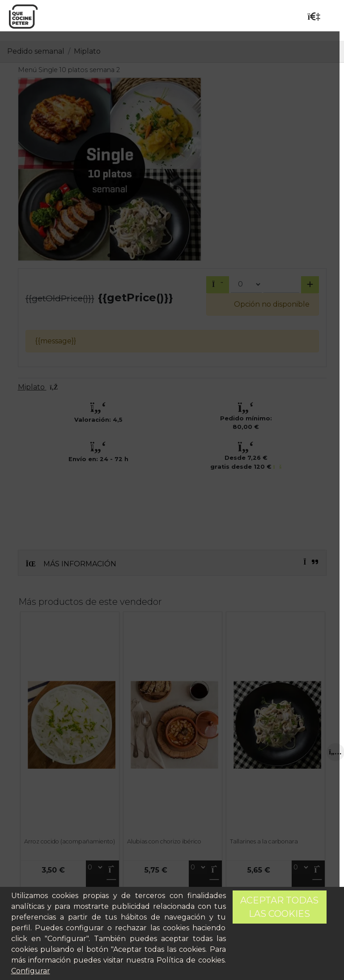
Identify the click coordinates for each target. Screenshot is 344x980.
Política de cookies (191, 960)
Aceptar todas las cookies (279, 907)
